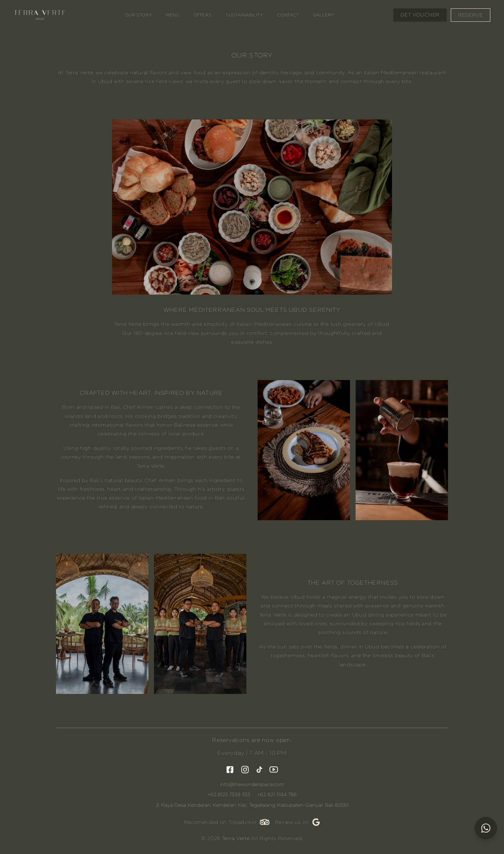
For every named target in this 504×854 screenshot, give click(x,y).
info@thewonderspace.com (252, 784)
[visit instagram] (245, 770)
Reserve (470, 15)
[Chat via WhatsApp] (486, 829)
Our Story (139, 15)
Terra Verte (236, 838)
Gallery (324, 15)
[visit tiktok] (259, 770)
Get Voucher (420, 15)
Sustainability (245, 15)
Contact (288, 15)
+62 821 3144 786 (277, 794)
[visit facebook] (230, 770)
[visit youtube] (274, 770)
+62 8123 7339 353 (229, 794)
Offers (203, 15)
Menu (173, 15)
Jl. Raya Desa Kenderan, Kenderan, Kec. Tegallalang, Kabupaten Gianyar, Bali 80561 (252, 805)
